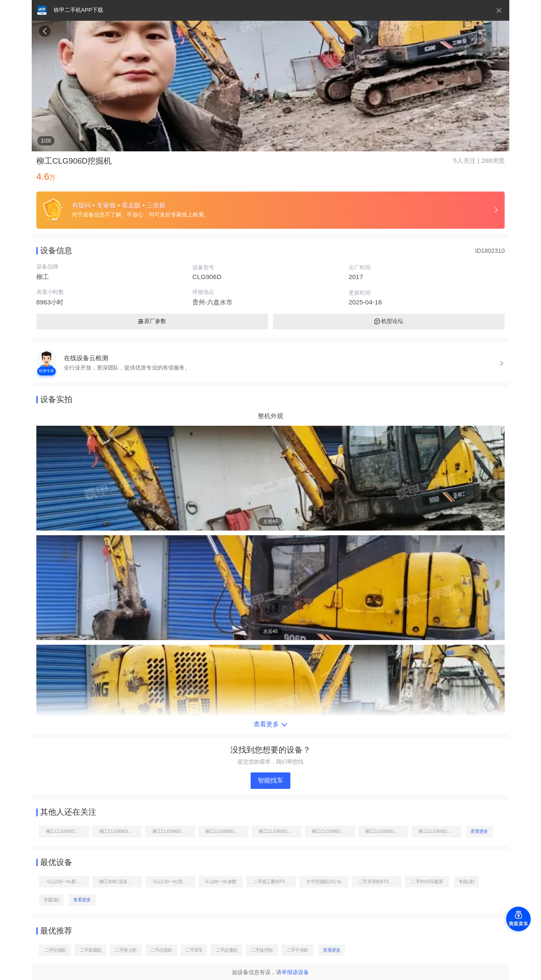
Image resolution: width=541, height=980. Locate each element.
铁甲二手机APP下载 (78, 10)
